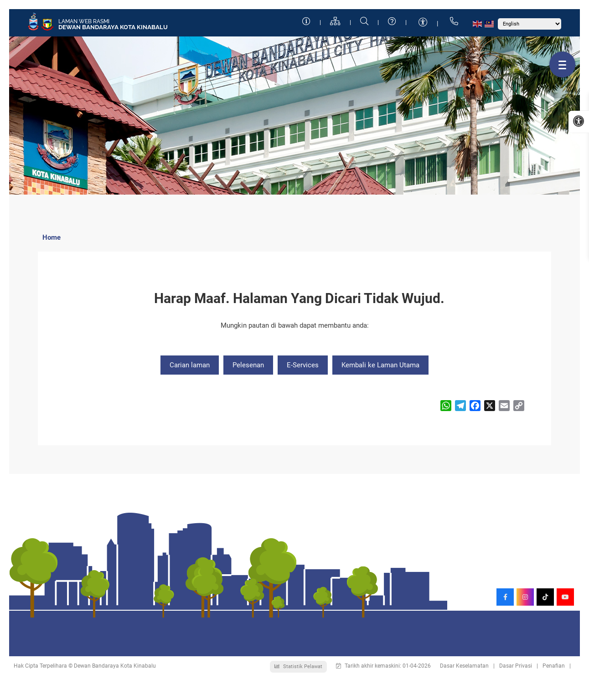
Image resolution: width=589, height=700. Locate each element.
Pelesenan (248, 365)
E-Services (303, 365)
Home (52, 237)
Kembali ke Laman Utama (380, 365)
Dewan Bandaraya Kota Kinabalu (113, 27)
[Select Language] (530, 24)
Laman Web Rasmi (84, 21)
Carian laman (190, 365)
